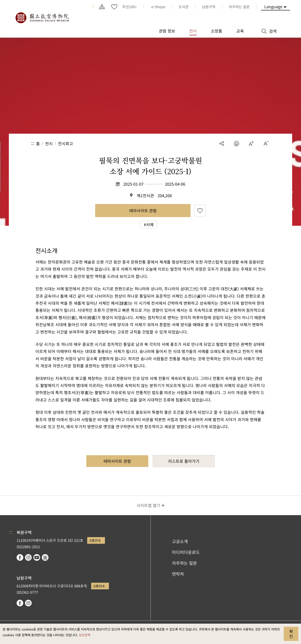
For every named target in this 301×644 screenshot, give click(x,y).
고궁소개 (180, 541)
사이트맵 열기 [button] (148, 505)
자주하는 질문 (184, 563)
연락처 (178, 574)
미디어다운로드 (186, 552)
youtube (37, 557)
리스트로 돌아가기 (184, 461)
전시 (49, 143)
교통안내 (95, 540)
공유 (222, 144)
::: (94, 7)
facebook (20, 557)
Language (273, 6)
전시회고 (66, 143)
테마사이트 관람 (143, 210)
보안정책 (85, 635)
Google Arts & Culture (45, 557)
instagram (28, 557)
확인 (291, 634)
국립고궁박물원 (42, 18)
